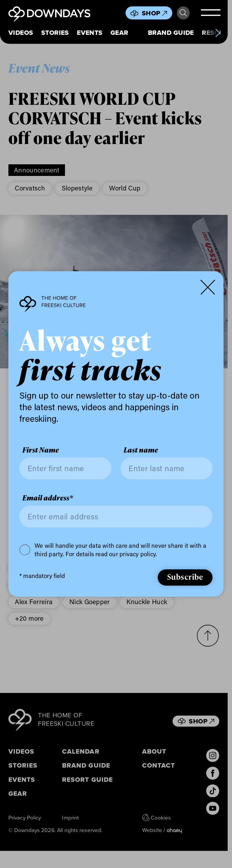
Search (183, 13)
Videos (21, 33)
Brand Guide (171, 33)
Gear (119, 33)
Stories (55, 33)
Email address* (48, 498)
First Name (41, 450)
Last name (141, 450)
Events (90, 33)
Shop (154, 13)
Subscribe (185, 577)
